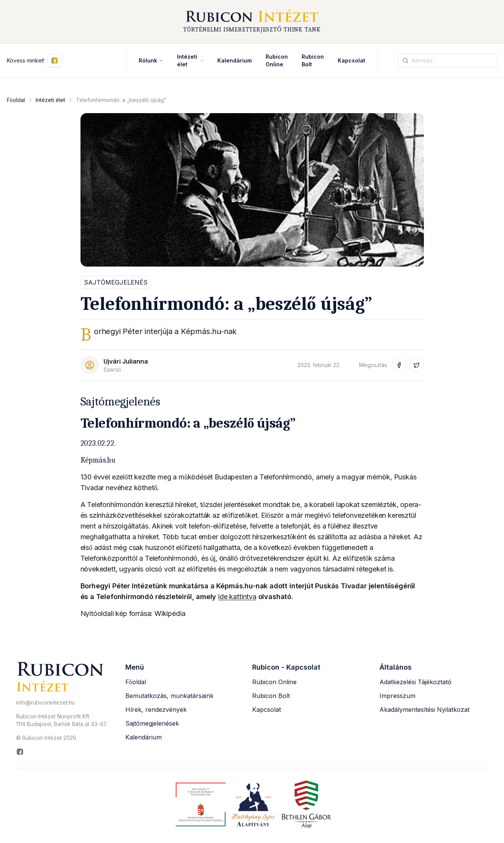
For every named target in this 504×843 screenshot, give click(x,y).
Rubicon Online (274, 684)
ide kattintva (237, 598)
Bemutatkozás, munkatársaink (169, 698)
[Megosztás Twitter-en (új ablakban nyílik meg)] (417, 367)
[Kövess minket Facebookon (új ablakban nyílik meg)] (54, 63)
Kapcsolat (351, 62)
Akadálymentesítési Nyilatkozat (424, 711)
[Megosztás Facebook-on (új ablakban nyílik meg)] (399, 367)
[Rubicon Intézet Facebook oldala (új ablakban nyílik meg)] (62, 754)
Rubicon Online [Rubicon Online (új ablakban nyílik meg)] (277, 62)
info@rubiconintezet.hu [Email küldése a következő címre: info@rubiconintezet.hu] (45, 705)
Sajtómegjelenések (152, 725)
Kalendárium (235, 62)
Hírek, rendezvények (156, 711)
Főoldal (16, 102)
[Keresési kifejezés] (448, 63)
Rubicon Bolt (271, 698)
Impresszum (397, 698)
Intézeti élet (190, 62)
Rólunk (151, 62)
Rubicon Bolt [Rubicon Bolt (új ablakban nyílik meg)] (313, 62)
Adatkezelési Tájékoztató (415, 684)
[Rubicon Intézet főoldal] (252, 23)
